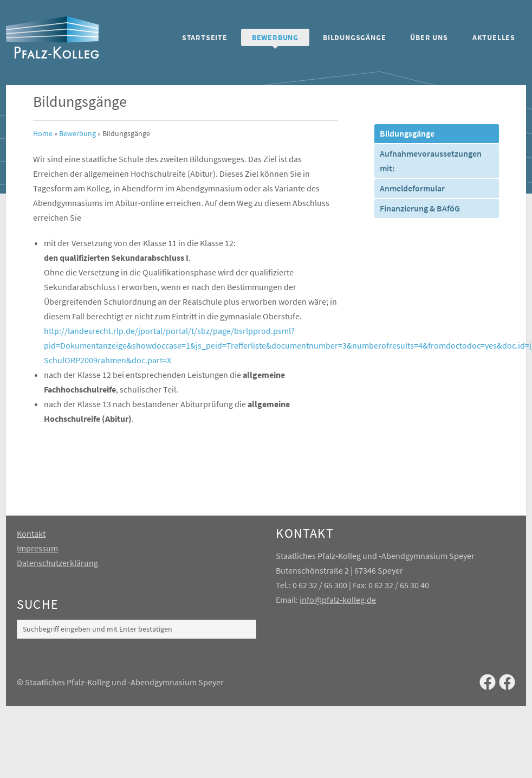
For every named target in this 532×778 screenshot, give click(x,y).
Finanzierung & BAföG (420, 208)
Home (43, 133)
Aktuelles (494, 37)
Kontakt (31, 533)
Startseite (205, 37)
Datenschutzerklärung (57, 563)
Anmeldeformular (412, 188)
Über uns (429, 37)
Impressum (37, 548)
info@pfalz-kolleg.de (338, 600)
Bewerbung (275, 37)
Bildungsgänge (354, 37)
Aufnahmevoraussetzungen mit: (431, 161)
